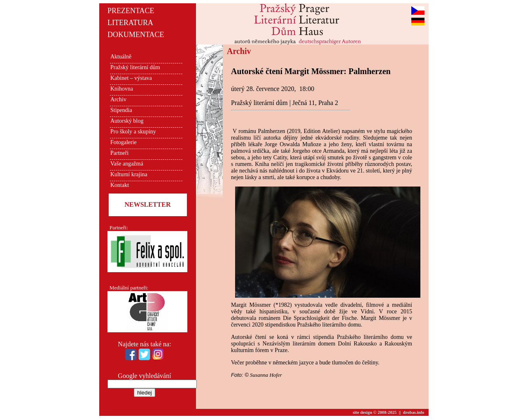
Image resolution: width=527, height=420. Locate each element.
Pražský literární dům (135, 67)
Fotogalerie (124, 142)
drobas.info (414, 412)
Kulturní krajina (129, 174)
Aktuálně (121, 57)
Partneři (119, 153)
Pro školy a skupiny (133, 132)
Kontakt (120, 185)
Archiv (118, 99)
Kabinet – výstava (131, 78)
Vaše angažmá (127, 164)
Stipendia (121, 110)
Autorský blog (127, 121)
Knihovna (122, 89)
